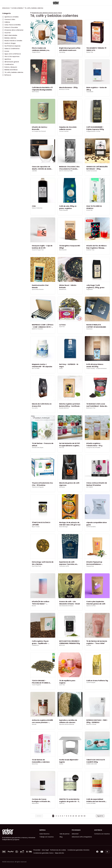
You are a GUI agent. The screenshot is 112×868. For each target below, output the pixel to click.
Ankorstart (75, 834)
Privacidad (37, 850)
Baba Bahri (35, 803)
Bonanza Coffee (64, 89)
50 (82, 816)
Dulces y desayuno (10, 67)
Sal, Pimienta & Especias (11, 46)
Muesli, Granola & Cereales (12, 41)
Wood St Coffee (91, 724)
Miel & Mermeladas (10, 35)
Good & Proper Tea (38, 250)
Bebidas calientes (9, 38)
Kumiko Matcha (64, 408)
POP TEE (62, 448)
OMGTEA (62, 803)
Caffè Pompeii (91, 683)
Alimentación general (11, 62)
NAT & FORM (36, 369)
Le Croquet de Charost (39, 131)
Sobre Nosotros (44, 834)
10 (71, 816)
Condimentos (8, 64)
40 (79, 816)
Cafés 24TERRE (91, 803)
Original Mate (36, 52)
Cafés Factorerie (92, 171)
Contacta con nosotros (102, 834)
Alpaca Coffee (91, 606)
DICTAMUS (90, 487)
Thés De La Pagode (38, 487)
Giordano (62, 487)
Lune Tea (62, 685)
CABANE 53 (35, 645)
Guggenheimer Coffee (93, 131)
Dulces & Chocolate (10, 27)
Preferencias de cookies (58, 850)
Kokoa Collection (37, 208)
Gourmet (6, 33)
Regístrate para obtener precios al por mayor (47, 13)
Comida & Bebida (17, 8)
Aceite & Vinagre (9, 43)
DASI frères (35, 92)
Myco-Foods (36, 527)
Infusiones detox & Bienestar (13, 30)
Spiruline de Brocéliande (67, 724)
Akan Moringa (63, 527)
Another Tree (90, 250)
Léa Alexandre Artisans (66, 606)
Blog (61, 837)
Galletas (6, 22)
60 (85, 816)
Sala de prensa (65, 834)
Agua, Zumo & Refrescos (12, 54)
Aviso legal (45, 850)
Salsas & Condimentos (11, 49)
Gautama (89, 329)
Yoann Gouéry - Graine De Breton (96, 369)
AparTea (62, 327)
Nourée (34, 724)
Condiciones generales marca (43, 853)
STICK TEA (89, 210)
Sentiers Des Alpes (38, 448)
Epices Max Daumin (38, 289)
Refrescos (7, 75)
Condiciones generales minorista (78, 850)
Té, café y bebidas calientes (13, 72)
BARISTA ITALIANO (37, 329)
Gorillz (61, 764)
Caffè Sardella (91, 527)
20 (73, 816)
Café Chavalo (63, 210)
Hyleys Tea (90, 52)
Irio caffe (35, 408)
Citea (61, 369)
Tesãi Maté (90, 92)
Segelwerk (90, 289)
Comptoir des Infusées (93, 448)
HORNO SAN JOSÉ (92, 764)
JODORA (34, 171)
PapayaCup (90, 566)
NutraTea (35, 764)
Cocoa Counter (64, 131)
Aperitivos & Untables (10, 17)
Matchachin (63, 250)
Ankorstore (6, 8)
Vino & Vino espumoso (11, 56)
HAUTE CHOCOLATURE (66, 171)
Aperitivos (7, 59)
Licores (6, 51)
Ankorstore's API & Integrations (82, 837)
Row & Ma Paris (36, 566)
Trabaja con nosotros (47, 837)
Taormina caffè (64, 566)
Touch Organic (36, 685)
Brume (34, 606)
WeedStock (63, 289)
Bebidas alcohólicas (10, 70)
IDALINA (89, 645)
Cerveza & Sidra (9, 19)
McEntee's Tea (91, 408)
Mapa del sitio (59, 853)
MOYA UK (62, 645)
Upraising (62, 52)
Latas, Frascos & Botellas (11, 25)
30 (76, 816)
